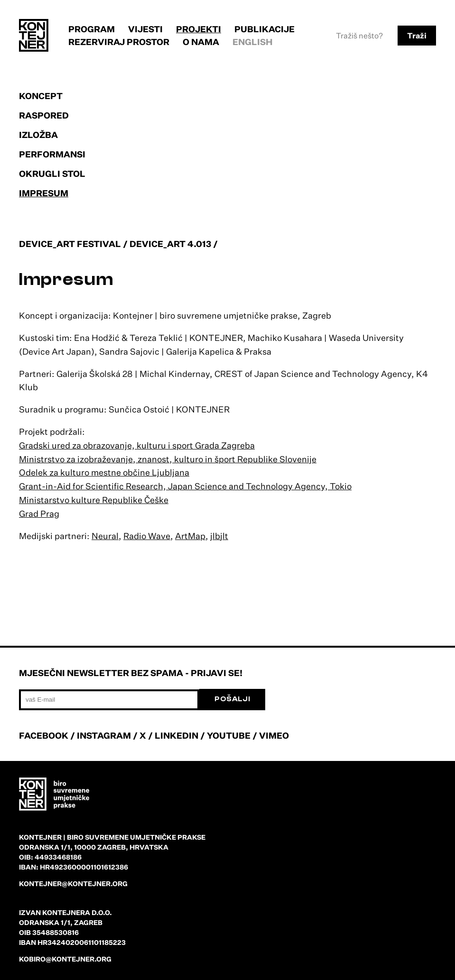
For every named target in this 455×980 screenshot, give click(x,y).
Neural (105, 536)
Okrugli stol (52, 174)
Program (92, 29)
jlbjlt (219, 536)
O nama (201, 42)
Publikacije (265, 29)
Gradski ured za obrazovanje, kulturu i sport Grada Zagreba (137, 445)
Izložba (38, 135)
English (253, 42)
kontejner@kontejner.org (73, 884)
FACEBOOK (44, 735)
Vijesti (145, 29)
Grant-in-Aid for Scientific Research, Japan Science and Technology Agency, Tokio (185, 486)
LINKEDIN (176, 735)
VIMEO (274, 735)
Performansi (52, 154)
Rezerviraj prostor (119, 42)
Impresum (44, 193)
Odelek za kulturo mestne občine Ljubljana (104, 472)
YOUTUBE (229, 735)
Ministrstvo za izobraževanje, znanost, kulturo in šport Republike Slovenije (168, 459)
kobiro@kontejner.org (65, 959)
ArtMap (190, 536)
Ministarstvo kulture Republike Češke (94, 500)
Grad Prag (39, 513)
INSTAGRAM (104, 735)
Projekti (199, 29)
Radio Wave (147, 536)
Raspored (44, 115)
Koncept (41, 96)
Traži (417, 36)
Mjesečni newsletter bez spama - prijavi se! (131, 673)
